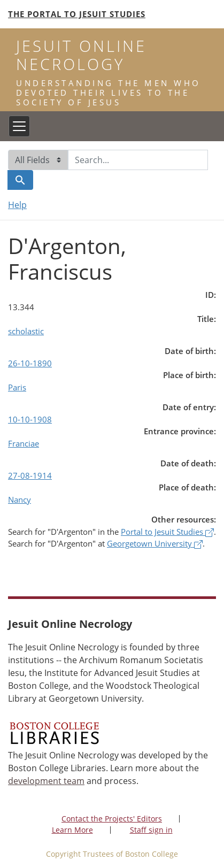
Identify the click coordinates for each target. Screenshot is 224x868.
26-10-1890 (30, 363)
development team (46, 781)
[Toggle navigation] (19, 126)
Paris (17, 387)
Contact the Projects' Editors (112, 819)
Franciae (24, 443)
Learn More (72, 830)
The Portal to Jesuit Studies (77, 14)
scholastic (26, 331)
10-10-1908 (30, 419)
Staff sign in (151, 830)
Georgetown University (155, 543)
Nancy (20, 500)
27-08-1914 (30, 475)
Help (17, 205)
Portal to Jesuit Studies (167, 532)
